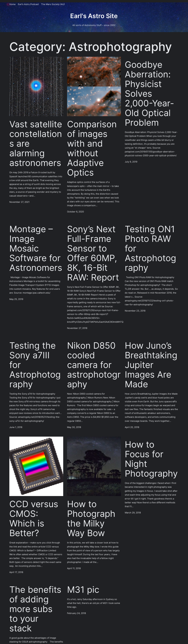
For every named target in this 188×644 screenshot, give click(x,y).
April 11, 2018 (74, 568)
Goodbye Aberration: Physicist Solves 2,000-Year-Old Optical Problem (149, 94)
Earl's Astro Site (94, 16)
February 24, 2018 (76, 613)
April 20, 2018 (132, 427)
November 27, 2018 (77, 328)
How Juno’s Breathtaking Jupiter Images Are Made (151, 365)
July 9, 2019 (131, 162)
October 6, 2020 (75, 212)
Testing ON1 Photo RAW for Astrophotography (150, 248)
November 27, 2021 (19, 202)
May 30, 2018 (74, 427)
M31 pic (83, 590)
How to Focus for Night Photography (151, 459)
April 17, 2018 (16, 572)
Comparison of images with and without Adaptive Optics (92, 148)
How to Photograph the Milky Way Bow (91, 518)
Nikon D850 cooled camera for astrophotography (94, 365)
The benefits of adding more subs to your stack (35, 609)
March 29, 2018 (133, 513)
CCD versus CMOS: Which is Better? (34, 518)
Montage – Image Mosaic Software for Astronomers (36, 248)
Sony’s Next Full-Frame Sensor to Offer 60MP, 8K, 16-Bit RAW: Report (93, 253)
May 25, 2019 (16, 299)
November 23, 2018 (135, 311)
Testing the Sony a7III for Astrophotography (35, 365)
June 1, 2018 (16, 427)
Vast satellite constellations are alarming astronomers (36, 143)
